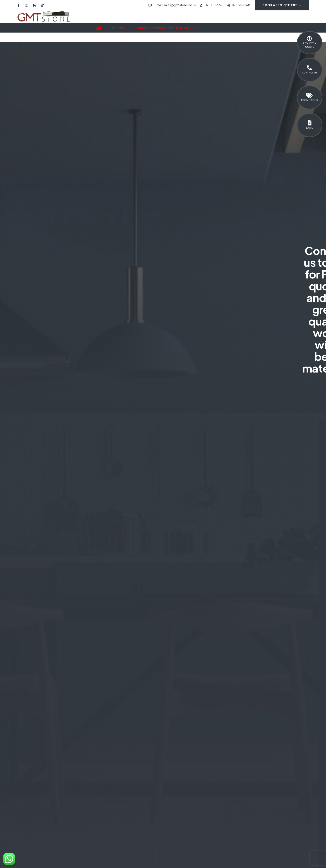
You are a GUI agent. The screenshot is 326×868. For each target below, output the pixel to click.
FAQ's (309, 128)
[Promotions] (309, 95)
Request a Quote (309, 45)
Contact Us (310, 72)
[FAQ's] (309, 123)
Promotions (309, 100)
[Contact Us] (309, 68)
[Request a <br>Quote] (309, 39)
